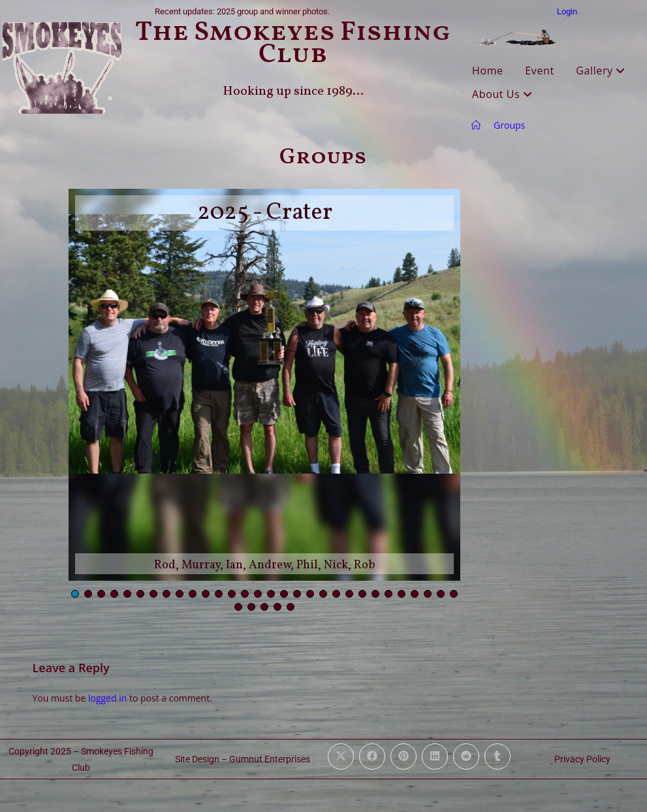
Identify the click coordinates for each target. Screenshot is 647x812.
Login (567, 11)
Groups (509, 125)
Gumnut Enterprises (270, 759)
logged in (107, 698)
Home (488, 71)
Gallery (601, 71)
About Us (502, 94)
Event (539, 71)
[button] (75, 594)
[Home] (476, 125)
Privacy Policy (582, 759)
